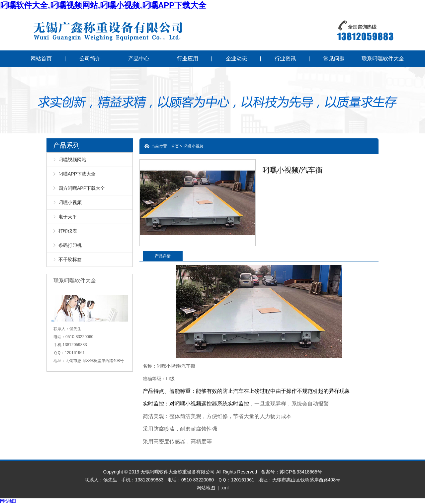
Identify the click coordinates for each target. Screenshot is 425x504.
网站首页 (41, 59)
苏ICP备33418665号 (301, 472)
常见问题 (334, 59)
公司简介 (90, 59)
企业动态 (236, 59)
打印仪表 (68, 231)
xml (225, 488)
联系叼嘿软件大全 (383, 59)
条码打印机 (70, 245)
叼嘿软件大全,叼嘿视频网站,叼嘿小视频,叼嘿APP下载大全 (103, 5)
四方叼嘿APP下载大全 (82, 188)
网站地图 (206, 488)
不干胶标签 (70, 259)
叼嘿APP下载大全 (77, 174)
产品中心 (139, 59)
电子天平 (68, 217)
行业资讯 (285, 59)
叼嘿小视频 (70, 202)
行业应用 (188, 59)
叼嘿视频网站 (72, 160)
